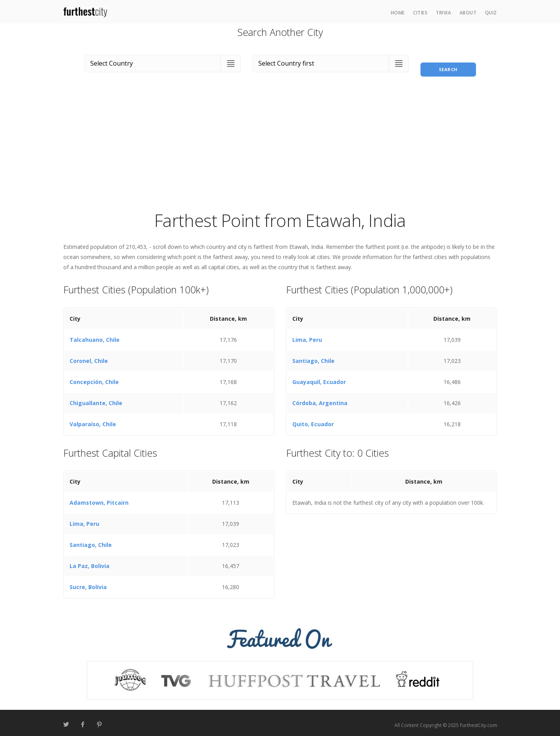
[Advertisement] (280, 146)
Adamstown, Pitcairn (99, 498)
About (468, 13)
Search (448, 62)
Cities (420, 13)
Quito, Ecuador (313, 419)
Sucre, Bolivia (88, 583)
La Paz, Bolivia (89, 562)
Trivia (443, 13)
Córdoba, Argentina (320, 398)
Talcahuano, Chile (95, 335)
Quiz (491, 13)
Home (398, 13)
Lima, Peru (307, 335)
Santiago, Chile (313, 356)
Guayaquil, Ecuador (319, 377)
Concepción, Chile (94, 377)
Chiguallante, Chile (96, 398)
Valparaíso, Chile (93, 419)
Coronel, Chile (89, 356)
